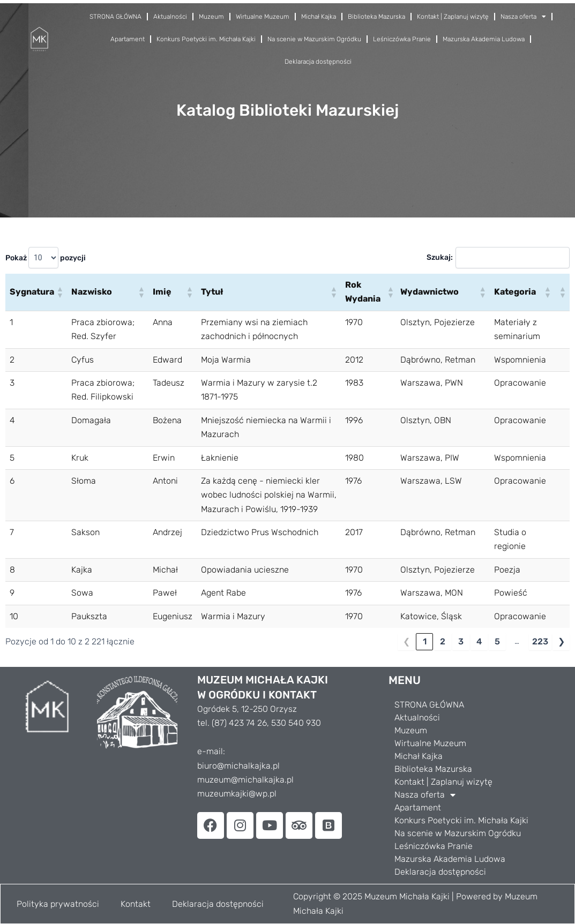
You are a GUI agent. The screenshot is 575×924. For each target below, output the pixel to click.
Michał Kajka (319, 17)
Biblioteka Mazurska (376, 17)
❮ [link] (406, 641)
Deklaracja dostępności (318, 62)
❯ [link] (561, 641)
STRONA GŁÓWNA (115, 17)
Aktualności (170, 17)
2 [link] (443, 641)
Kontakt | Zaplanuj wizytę (453, 17)
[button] (59, 292)
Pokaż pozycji (46, 258)
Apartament (128, 39)
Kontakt (136, 904)
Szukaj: (439, 257)
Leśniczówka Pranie (402, 39)
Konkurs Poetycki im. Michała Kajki (206, 39)
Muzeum (211, 17)
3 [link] (461, 641)
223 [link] (540, 641)
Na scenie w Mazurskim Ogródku (314, 39)
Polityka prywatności (58, 904)
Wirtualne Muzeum (263, 17)
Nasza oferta (523, 17)
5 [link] (497, 641)
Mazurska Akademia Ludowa (484, 39)
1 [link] (425, 641)
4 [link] (479, 641)
